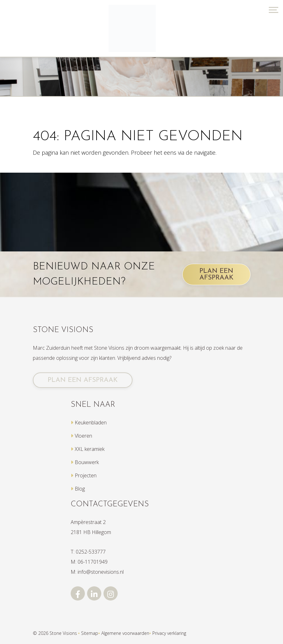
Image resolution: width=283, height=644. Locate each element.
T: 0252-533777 (88, 552)
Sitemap (90, 633)
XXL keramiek (90, 449)
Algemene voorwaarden (125, 633)
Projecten (86, 475)
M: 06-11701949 (89, 562)
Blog (80, 489)
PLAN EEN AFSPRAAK (216, 274)
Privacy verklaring (169, 633)
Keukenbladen (91, 423)
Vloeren (83, 436)
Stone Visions (63, 633)
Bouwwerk (87, 462)
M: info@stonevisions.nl (97, 572)
